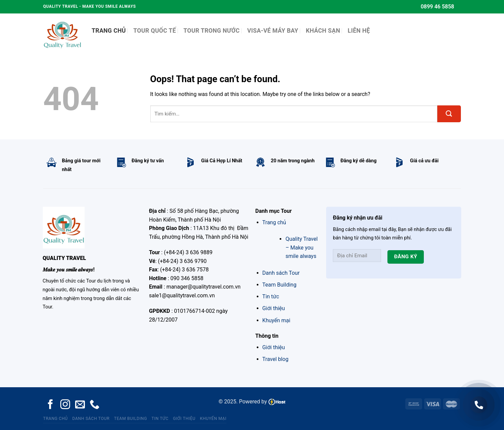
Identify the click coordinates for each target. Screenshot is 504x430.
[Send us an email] (80, 405)
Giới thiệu (274, 308)
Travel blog (276, 359)
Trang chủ (274, 222)
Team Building (279, 285)
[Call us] (94, 405)
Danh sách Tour (281, 273)
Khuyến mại (276, 320)
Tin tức (271, 296)
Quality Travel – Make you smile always (301, 247)
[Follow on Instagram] (65, 405)
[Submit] (449, 114)
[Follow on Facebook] (50, 405)
